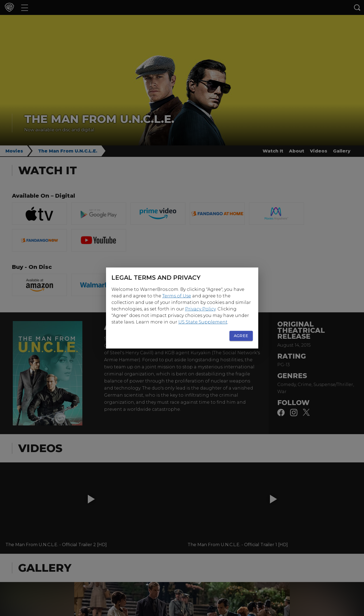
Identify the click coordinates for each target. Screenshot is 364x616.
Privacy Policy (200, 309)
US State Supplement (203, 322)
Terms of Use (177, 296)
